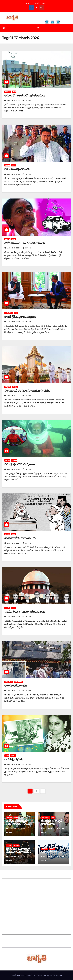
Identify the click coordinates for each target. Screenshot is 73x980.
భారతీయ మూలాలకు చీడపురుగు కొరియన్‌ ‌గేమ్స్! (18, 852)
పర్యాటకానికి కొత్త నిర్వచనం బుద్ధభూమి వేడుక (27, 391)
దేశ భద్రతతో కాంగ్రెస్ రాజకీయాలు (52, 822)
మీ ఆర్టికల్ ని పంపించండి (12, 893)
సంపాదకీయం (7, 909)
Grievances (7, 932)
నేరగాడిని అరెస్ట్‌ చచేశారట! (17, 169)
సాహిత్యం (14, 461)
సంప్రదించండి (7, 882)
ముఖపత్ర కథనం (18, 682)
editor (27, 101)
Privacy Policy (9, 938)
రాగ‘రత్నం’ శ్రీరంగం (14, 760)
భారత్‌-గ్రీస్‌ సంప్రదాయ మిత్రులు (20, 317)
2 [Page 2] (36, 791)
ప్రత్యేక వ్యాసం (9, 682)
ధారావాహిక (44, 849)
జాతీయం (7, 166)
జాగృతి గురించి (8, 876)
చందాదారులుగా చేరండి (11, 915)
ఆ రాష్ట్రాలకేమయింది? (16, 686)
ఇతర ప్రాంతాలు (45, 818)
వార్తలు (14, 92)
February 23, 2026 (17, 828)
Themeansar (57, 975)
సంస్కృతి (15, 387)
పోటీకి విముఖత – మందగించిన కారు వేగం (25, 243)
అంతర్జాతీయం (9, 313)
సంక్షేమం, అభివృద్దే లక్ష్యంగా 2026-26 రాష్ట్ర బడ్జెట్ (17, 824)
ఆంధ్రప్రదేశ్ (8, 92)
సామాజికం (16, 846)
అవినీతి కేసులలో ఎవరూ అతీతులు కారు (25, 612)
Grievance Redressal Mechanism (18, 926)
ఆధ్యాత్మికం (8, 387)
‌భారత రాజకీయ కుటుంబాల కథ (20, 538)
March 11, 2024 (14, 101)
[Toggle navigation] (38, 28)
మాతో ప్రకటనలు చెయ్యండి (12, 899)
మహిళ (7, 756)
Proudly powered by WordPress (23, 975)
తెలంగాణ (7, 239)
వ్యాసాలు (7, 461)
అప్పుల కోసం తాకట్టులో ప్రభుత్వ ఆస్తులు (25, 96)
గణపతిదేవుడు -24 (52, 852)
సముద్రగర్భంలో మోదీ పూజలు (19, 464)
